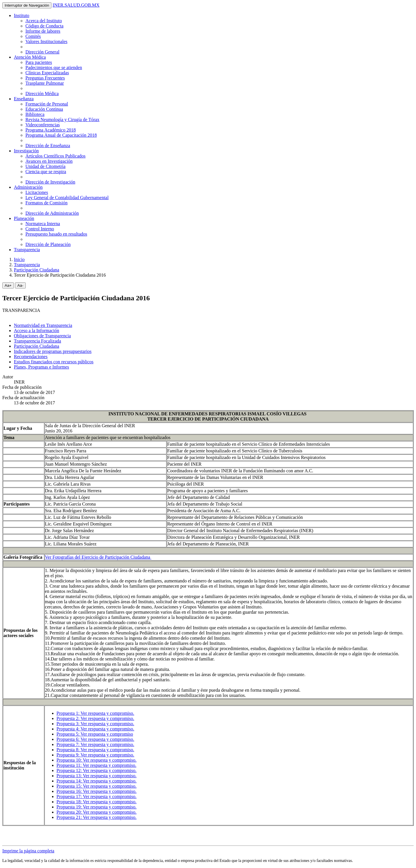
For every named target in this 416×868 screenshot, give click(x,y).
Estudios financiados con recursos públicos (54, 362)
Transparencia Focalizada (37, 341)
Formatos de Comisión (47, 203)
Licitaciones (37, 192)
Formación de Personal (47, 104)
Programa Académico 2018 (51, 130)
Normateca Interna (43, 224)
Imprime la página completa (28, 851)
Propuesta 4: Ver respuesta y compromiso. (95, 729)
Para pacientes (39, 62)
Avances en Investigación (49, 161)
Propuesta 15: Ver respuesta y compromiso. (97, 786)
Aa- (20, 285)
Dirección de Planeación (48, 244)
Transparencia (27, 250)
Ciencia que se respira (46, 172)
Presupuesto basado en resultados (56, 234)
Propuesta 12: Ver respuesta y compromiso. (97, 770)
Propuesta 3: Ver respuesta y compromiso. (95, 724)
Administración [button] (28, 187)
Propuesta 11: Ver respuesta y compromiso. (96, 765)
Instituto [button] (22, 15)
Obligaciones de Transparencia (42, 336)
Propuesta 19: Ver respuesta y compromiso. (97, 807)
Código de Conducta (44, 26)
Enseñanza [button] (24, 99)
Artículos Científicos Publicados (55, 156)
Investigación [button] (26, 151)
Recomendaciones (31, 357)
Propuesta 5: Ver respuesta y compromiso (95, 734)
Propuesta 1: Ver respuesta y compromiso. (95, 713)
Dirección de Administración (52, 213)
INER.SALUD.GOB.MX (76, 5)
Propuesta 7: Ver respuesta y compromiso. (95, 744)
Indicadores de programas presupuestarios (53, 351)
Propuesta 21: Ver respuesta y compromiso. (97, 817)
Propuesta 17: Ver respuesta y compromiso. (97, 796)
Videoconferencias (43, 125)
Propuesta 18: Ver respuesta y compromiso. (97, 802)
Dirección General (42, 52)
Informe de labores (43, 31)
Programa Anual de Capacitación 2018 (61, 135)
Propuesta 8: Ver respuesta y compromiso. (95, 750)
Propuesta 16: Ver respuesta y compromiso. (97, 791)
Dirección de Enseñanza (48, 146)
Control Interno (40, 229)
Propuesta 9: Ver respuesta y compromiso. (95, 755)
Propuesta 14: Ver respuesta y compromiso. (97, 781)
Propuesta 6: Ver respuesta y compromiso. (95, 739)
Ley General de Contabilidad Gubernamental (67, 198)
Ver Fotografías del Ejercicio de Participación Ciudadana (98, 557)
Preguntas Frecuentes (45, 78)
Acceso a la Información (37, 331)
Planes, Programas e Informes (41, 367)
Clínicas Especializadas (47, 73)
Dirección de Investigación (50, 182)
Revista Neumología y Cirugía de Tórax (62, 120)
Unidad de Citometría (45, 166)
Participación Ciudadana (37, 270)
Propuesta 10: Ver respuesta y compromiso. (97, 760)
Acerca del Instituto (44, 21)
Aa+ (8, 285)
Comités (33, 36)
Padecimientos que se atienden (54, 67)
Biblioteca (35, 114)
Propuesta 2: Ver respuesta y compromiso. (95, 718)
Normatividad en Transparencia (43, 325)
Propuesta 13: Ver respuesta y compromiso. (97, 776)
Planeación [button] (24, 218)
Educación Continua (44, 109)
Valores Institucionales (46, 41)
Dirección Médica (42, 94)
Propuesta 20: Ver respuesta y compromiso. (97, 812)
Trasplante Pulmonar (45, 83)
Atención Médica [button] (30, 57)
